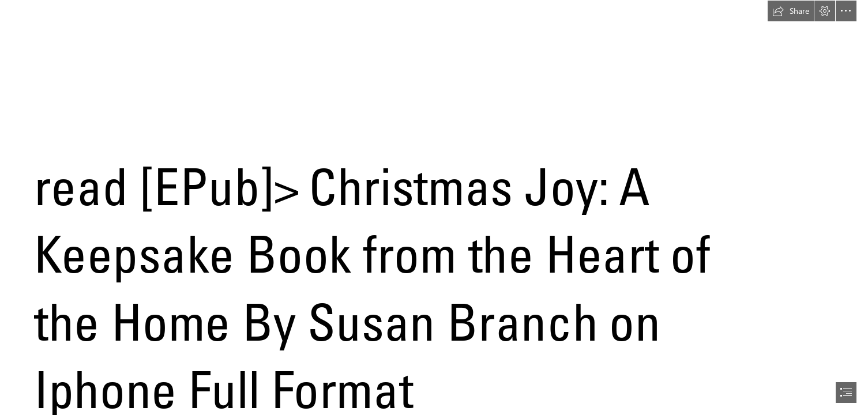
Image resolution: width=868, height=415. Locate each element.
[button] (791, 11)
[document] (434, 207)
